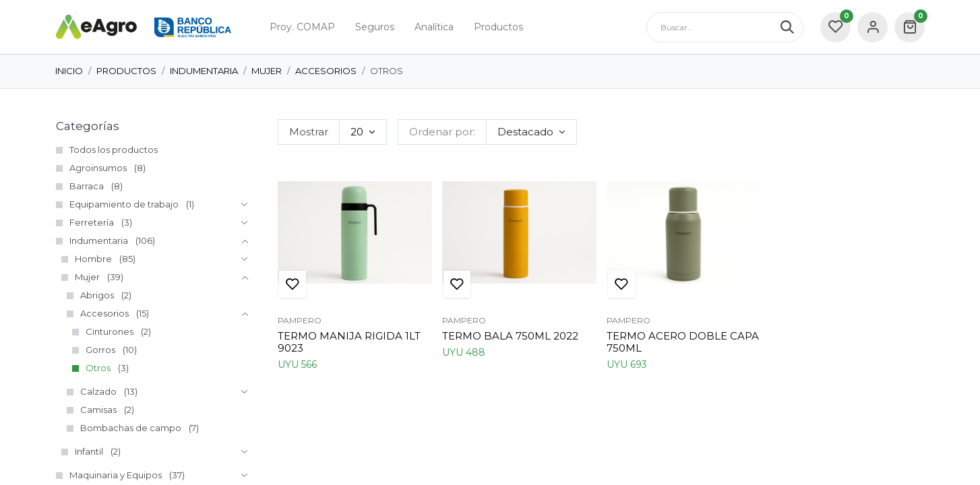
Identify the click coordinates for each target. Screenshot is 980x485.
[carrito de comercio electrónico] (910, 27)
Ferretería (92, 222)
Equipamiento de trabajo (124, 204)
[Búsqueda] (792, 27)
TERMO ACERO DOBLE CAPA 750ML (683, 342)
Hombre (93, 259)
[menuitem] (302, 27)
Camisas (98, 410)
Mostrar (309, 132)
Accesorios (326, 71)
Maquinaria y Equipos (116, 475)
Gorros (100, 350)
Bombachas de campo (131, 428)
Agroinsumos (98, 168)
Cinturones (110, 331)
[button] (531, 132)
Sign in (872, 27)
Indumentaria (204, 71)
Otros (98, 368)
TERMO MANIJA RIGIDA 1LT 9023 (349, 342)
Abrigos (97, 295)
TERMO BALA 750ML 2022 (510, 336)
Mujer (267, 71)
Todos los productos (114, 150)
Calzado (98, 391)
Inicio (69, 71)
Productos (126, 71)
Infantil (89, 451)
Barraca (87, 186)
